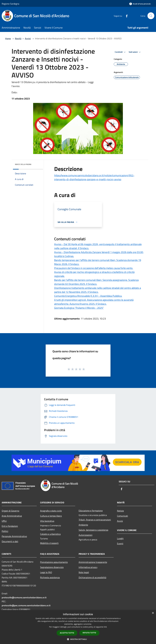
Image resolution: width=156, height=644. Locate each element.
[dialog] (78, 627)
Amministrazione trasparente (93, 562)
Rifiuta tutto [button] (89, 633)
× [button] (153, 613)
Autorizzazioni (86, 535)
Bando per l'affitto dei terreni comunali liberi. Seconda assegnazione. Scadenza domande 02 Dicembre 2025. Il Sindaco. (96, 282)
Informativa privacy (88, 567)
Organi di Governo (10, 511)
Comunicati (123, 516)
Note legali (84, 572)
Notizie (120, 511)
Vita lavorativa (47, 521)
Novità (18, 38)
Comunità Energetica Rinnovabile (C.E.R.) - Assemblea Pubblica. (88, 296)
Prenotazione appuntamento (54, 562)
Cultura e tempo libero (51, 516)
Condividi (121, 52)
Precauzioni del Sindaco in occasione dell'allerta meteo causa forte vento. (94, 268)
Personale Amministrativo (14, 536)
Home (8, 38)
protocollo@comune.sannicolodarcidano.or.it (24, 597)
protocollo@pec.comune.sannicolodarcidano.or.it (26, 605)
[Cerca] (151, 16)
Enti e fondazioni (10, 526)
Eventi (120, 544)
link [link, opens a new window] (105, 627)
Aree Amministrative (12, 516)
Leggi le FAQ (46, 572)
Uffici (4, 521)
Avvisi (28, 38)
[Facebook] (126, 16)
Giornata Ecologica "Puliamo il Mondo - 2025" (79, 308)
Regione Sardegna (10, 4)
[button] (78, 639)
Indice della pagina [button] (23, 164)
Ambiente (83, 525)
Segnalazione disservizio (52, 567)
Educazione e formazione (91, 511)
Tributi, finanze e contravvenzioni (95, 520)
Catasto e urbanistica (50, 534)
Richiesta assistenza (50, 577)
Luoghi (120, 538)
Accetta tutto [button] (67, 633)
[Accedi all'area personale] (140, 4)
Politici (5, 531)
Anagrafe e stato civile (51, 511)
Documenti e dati (10, 541)
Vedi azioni (135, 52)
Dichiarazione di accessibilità (92, 577)
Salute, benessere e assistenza (93, 530)
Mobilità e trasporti (49, 543)
